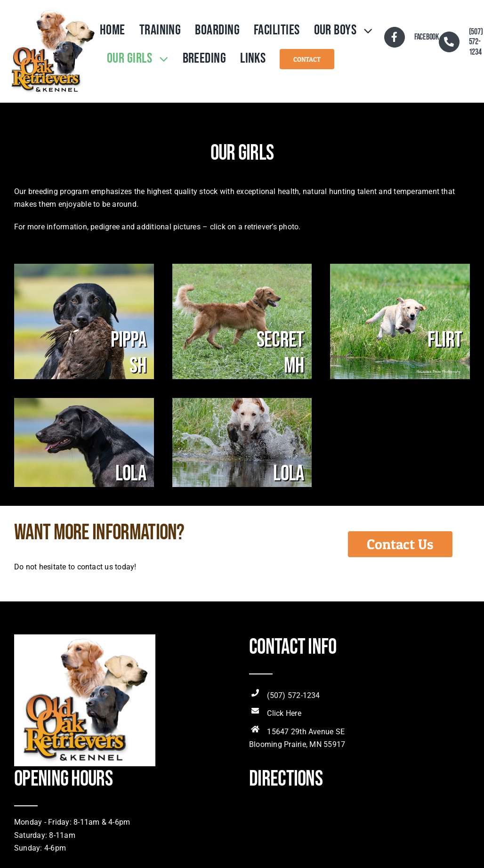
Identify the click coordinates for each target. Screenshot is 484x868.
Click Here (284, 713)
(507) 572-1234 (293, 695)
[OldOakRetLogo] (52, 11)
